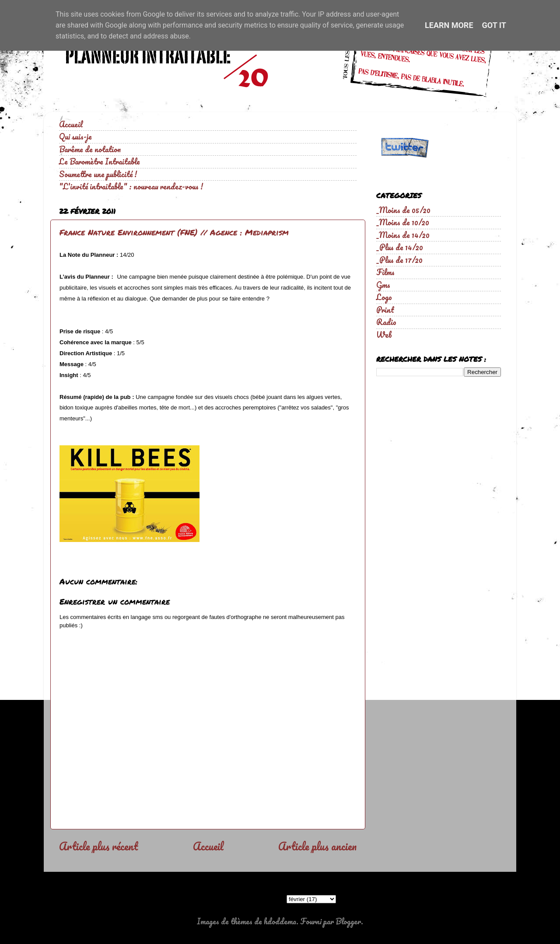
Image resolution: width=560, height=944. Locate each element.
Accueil (71, 124)
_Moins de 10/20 (403, 222)
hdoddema (280, 921)
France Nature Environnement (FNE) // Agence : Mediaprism (174, 232)
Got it (494, 25)
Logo (384, 297)
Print (385, 310)
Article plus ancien (317, 846)
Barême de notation (90, 149)
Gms (383, 285)
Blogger (348, 921)
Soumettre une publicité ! (98, 174)
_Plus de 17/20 (399, 260)
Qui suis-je (75, 136)
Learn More (449, 25)
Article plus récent (98, 846)
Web (384, 335)
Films (385, 272)
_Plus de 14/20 (400, 247)
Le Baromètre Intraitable (100, 161)
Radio (386, 322)
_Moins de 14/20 (403, 235)
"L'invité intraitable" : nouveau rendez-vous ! (131, 186)
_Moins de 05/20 (403, 210)
